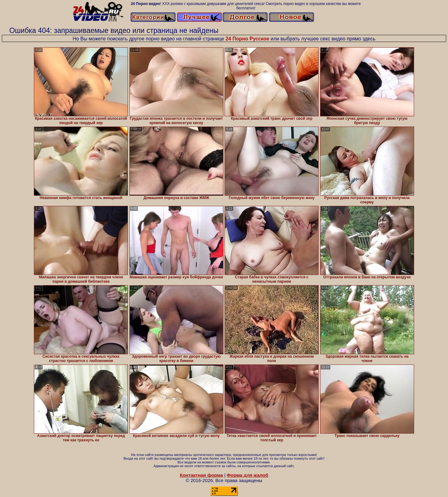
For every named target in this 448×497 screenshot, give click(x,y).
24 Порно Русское (247, 39)
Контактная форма (201, 475)
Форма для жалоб (247, 475)
